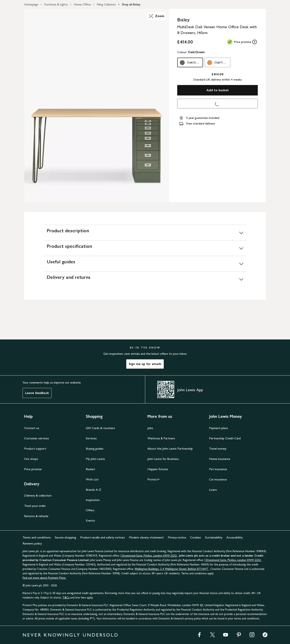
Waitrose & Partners (161, 438)
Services (91, 438)
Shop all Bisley (131, 4)
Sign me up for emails (145, 364)
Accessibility (235, 537)
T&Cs (66, 598)
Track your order (35, 506)
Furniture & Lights (56, 4)
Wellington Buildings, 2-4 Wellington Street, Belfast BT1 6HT (172, 569)
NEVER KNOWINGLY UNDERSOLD (71, 635)
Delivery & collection (38, 495)
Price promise (33, 469)
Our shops (31, 459)
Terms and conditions (37, 537)
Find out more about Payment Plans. (44, 578)
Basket (90, 469)
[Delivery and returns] (145, 279)
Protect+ (154, 479)
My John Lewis (95, 459)
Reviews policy (32, 543)
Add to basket (218, 90)
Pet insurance (218, 469)
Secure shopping (65, 537)
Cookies (196, 537)
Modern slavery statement (146, 537)
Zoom (156, 16)
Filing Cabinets (106, 4)
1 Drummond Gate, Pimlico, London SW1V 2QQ (149, 556)
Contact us (32, 428)
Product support (35, 449)
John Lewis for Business (163, 459)
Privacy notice (177, 537)
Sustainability (214, 537)
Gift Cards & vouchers (100, 428)
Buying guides (95, 449)
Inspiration (93, 500)
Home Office (82, 4)
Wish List (92, 479)
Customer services (37, 438)
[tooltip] (255, 42)
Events (90, 520)
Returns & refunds (36, 516)
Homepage (31, 4)
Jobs (150, 428)
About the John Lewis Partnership (170, 449)
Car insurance (218, 479)
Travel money (218, 449)
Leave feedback (37, 393)
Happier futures (158, 469)
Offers (90, 510)
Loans (213, 490)
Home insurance (220, 459)
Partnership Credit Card (225, 438)
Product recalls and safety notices (103, 537)
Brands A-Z (93, 490)
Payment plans (219, 428)
